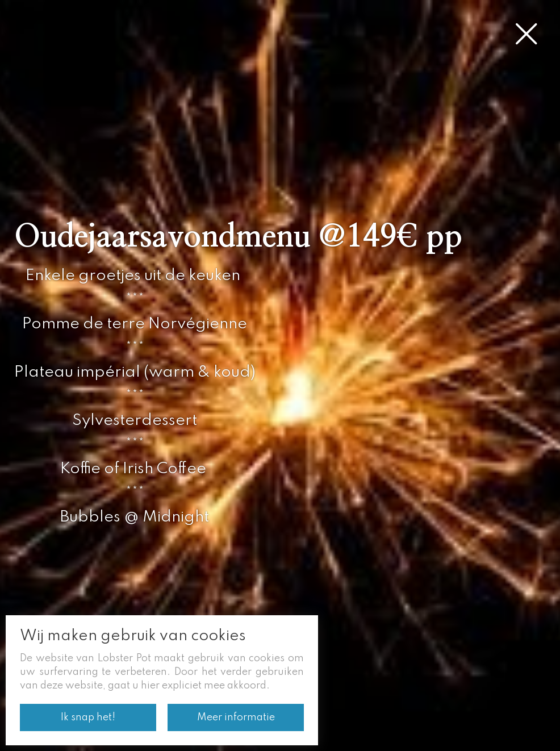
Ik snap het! (88, 717)
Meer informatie (236, 717)
